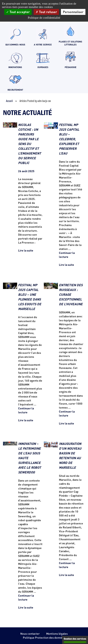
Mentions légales (57, 634)
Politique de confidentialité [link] (44, 18)
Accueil (9, 101)
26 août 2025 (26, 171)
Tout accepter (18, 12)
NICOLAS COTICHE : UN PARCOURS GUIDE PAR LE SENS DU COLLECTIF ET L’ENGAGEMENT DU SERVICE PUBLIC (30, 144)
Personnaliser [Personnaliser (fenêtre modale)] (73, 12)
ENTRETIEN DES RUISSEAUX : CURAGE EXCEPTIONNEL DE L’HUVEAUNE (71, 294)
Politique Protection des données (44, 638)
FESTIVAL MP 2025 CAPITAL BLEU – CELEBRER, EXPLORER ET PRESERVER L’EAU (69, 139)
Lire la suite (26, 250)
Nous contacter (30, 634)
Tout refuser (46, 12)
